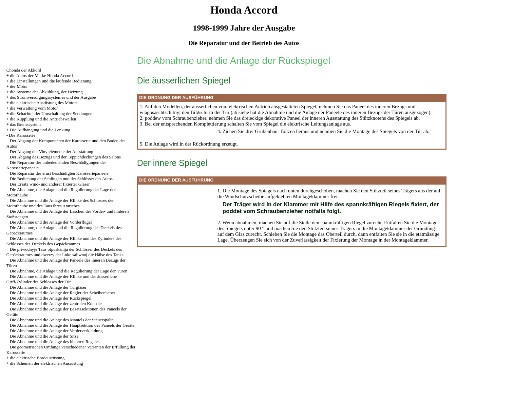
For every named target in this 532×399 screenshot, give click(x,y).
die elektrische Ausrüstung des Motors (44, 103)
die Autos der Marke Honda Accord (41, 75)
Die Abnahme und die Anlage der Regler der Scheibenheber (63, 293)
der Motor (19, 86)
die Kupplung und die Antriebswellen (43, 119)
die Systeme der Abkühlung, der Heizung (46, 92)
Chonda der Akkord (24, 70)
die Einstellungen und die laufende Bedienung (51, 81)
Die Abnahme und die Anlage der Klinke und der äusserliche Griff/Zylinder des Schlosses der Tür (62, 279)
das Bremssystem (25, 124)
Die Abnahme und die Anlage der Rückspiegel (51, 298)
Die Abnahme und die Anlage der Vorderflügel (51, 222)
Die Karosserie (22, 135)
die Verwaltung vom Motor (34, 108)
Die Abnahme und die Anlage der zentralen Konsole (56, 303)
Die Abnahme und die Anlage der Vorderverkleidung (56, 331)
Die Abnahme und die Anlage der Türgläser (48, 287)
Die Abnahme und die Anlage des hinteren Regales (55, 341)
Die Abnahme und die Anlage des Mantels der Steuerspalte (62, 320)
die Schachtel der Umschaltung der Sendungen (51, 113)
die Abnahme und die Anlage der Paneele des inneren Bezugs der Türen (330, 112)
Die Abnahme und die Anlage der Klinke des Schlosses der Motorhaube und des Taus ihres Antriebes (60, 203)
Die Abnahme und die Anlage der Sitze (44, 336)
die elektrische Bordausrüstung (37, 358)
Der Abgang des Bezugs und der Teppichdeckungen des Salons (65, 157)
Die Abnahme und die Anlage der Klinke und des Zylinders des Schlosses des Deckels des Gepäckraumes (64, 241)
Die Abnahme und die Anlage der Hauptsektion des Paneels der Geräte (72, 325)
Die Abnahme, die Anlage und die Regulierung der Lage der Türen (69, 271)
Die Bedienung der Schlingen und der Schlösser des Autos (61, 179)
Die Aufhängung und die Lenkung (40, 130)
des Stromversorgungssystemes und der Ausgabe (53, 97)
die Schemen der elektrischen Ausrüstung (46, 363)
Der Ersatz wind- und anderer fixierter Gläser (50, 184)
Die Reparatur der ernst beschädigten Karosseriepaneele (59, 173)
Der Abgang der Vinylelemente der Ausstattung (52, 151)
